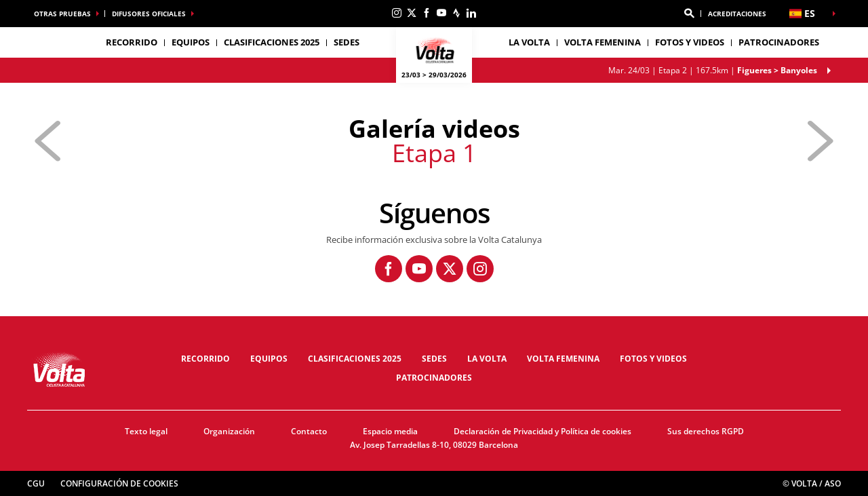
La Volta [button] (529, 42)
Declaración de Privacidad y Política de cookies (542, 431)
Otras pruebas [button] (62, 14)
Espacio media (390, 431)
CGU (36, 483)
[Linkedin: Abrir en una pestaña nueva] (471, 13)
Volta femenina (603, 42)
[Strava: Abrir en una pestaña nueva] (456, 13)
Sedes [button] (347, 42)
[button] (689, 14)
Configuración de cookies (119, 483)
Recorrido (205, 359)
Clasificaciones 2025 (272, 42)
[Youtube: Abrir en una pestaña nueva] (441, 13)
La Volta (487, 359)
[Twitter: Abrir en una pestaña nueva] (412, 13)
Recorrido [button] (132, 42)
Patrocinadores (779, 42)
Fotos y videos (690, 42)
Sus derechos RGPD (706, 431)
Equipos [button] (191, 42)
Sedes (434, 359)
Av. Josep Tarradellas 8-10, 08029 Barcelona (434, 445)
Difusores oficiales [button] (149, 14)
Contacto (309, 431)
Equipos (269, 359)
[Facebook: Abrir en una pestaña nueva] (427, 13)
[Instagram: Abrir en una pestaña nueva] (397, 13)
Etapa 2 (713, 70)
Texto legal (146, 431)
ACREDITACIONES (737, 14)
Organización (229, 431)
